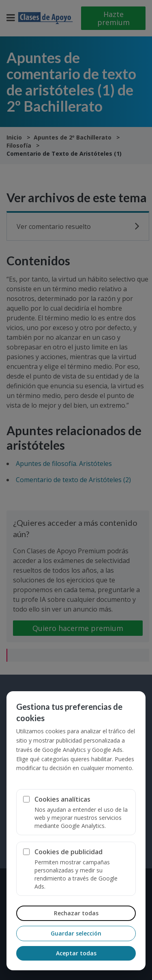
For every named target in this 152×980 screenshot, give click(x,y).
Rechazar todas (76, 913)
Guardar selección (76, 933)
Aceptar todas (76, 953)
